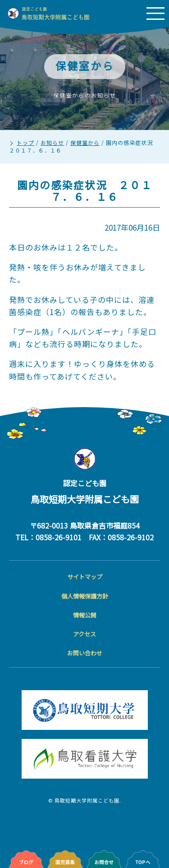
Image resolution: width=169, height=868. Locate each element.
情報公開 (85, 615)
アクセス (84, 634)
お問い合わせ (85, 653)
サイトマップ (85, 577)
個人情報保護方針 (85, 596)
